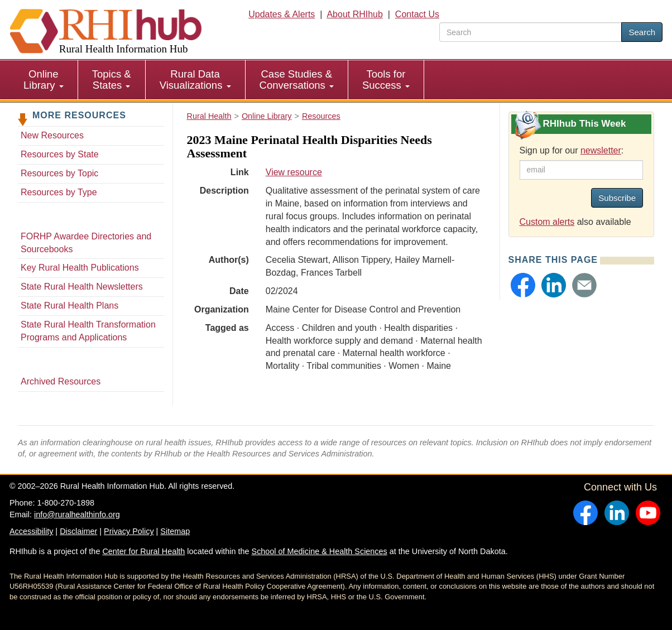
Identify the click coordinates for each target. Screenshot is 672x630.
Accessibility (31, 531)
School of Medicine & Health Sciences (320, 551)
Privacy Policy (129, 531)
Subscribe (617, 198)
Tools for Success (386, 80)
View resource (294, 172)
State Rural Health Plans (69, 306)
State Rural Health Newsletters (82, 287)
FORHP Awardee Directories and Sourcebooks (86, 243)
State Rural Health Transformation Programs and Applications (88, 331)
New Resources (52, 135)
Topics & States (112, 80)
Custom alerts (547, 222)
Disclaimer (78, 531)
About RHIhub (355, 14)
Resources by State (60, 154)
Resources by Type (59, 192)
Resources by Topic (59, 173)
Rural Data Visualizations (195, 80)
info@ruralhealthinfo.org (77, 514)
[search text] (531, 32)
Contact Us (417, 14)
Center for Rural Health (143, 551)
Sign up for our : (572, 150)
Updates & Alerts (282, 14)
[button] (523, 285)
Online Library (44, 80)
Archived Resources (61, 381)
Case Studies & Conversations (297, 80)
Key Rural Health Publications (80, 268)
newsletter (601, 150)
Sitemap (175, 531)
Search (642, 32)
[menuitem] (44, 80)
